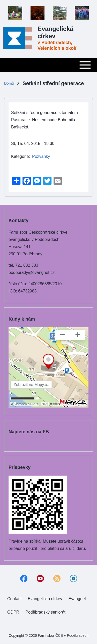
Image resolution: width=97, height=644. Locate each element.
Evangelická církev (55, 32)
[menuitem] (14, 599)
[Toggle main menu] (48, 65)
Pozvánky (41, 156)
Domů (9, 83)
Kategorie (20, 156)
